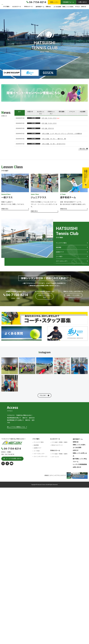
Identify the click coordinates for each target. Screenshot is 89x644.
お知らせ (76, 453)
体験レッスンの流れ (79, 447)
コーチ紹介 (59, 259)
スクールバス (55, 459)
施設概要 (59, 249)
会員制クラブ (60, 254)
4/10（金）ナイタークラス (49, 124)
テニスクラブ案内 (62, 244)
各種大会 (76, 445)
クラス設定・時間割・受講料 (59, 445)
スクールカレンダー (62, 264)
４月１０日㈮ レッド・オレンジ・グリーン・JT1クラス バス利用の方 (62, 134)
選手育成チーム (78, 442)
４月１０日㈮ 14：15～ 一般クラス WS (54, 139)
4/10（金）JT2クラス (48, 129)
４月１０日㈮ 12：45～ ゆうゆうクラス (53, 144)
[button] (86, 178)
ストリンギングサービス (41, 459)
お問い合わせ (77, 470)
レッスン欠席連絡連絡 (80, 467)
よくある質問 (77, 450)
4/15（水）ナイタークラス (49, 118)
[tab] (20, 113)
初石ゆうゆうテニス (57, 448)
